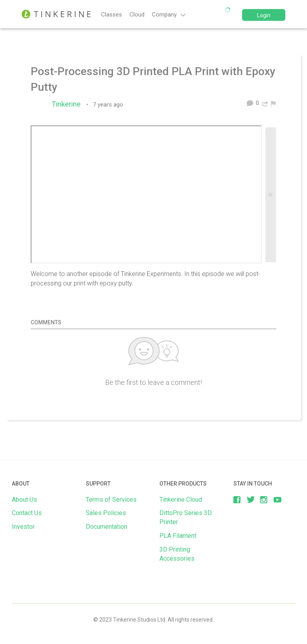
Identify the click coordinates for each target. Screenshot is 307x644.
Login (264, 15)
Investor (23, 527)
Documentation (106, 527)
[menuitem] (273, 103)
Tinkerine (68, 104)
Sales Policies (106, 513)
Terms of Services (111, 500)
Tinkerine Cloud (181, 500)
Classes (112, 15)
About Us (24, 500)
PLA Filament (178, 536)
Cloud (137, 15)
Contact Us (27, 513)
